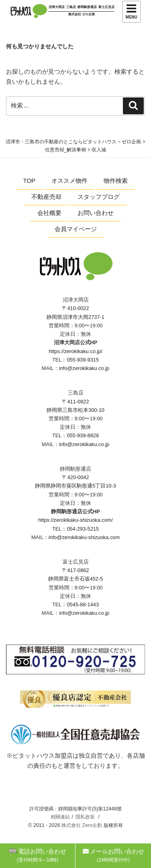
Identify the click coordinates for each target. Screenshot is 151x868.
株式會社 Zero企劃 (82, 825)
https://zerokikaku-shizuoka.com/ (75, 520)
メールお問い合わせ (113, 855)
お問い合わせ (96, 213)
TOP (30, 181)
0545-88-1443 (83, 604)
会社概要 (49, 213)
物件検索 (116, 181)
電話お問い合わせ (38, 855)
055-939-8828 (83, 435)
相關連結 (60, 817)
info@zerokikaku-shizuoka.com (84, 537)
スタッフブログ (99, 197)
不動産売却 (46, 197)
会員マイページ (76, 229)
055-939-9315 (83, 360)
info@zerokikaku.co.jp (84, 368)
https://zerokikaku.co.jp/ (75, 351)
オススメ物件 (69, 181)
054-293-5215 (83, 529)
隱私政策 (85, 817)
